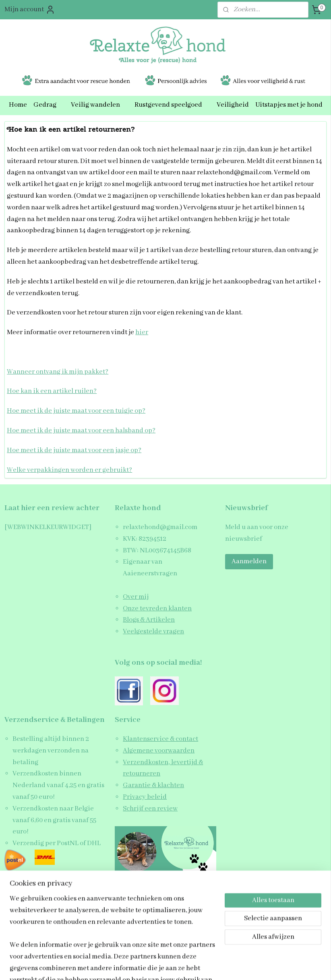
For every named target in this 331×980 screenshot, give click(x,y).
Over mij (136, 597)
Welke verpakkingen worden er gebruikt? (69, 470)
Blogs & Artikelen (149, 620)
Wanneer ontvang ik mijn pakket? (58, 371)
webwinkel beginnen (177, 965)
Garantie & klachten (153, 785)
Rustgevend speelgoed (172, 105)
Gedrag (49, 105)
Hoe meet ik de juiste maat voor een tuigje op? (76, 411)
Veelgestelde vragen (153, 632)
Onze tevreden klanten (157, 609)
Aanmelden (249, 561)
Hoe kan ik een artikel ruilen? (52, 391)
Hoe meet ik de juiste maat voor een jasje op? (74, 450)
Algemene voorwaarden (159, 751)
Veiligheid (233, 105)
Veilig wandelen (99, 105)
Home (18, 105)
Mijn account (30, 10)
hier (142, 332)
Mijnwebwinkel (234, 965)
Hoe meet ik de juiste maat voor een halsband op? (81, 431)
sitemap (141, 965)
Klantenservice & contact (160, 739)
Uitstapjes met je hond (289, 105)
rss (153, 965)
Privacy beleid (145, 797)
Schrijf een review (150, 809)
